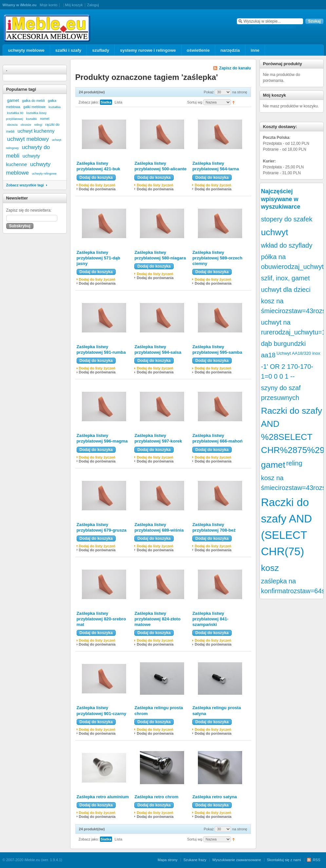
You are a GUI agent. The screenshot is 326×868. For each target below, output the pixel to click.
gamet (13, 100)
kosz (270, 568)
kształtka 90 (15, 113)
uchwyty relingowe (44, 174)
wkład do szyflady (287, 245)
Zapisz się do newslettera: (29, 210)
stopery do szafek (287, 219)
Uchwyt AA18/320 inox (298, 353)
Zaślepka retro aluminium (103, 797)
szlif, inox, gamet (286, 278)
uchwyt (275, 232)
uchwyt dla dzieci (286, 290)
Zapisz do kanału (235, 68)
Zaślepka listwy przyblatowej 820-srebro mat (101, 619)
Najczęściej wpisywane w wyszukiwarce (281, 199)
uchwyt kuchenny (36, 131)
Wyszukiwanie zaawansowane (237, 860)
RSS (317, 860)
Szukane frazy (195, 860)
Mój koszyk (74, 5)
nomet (45, 119)
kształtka (55, 107)
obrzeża (12, 125)
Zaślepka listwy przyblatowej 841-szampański (210, 619)
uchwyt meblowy (28, 139)
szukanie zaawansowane (274, 27)
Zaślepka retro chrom (156, 797)
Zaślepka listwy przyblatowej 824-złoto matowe (157, 619)
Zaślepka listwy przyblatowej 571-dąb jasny (98, 258)
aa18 (268, 355)
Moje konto (48, 5)
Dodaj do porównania (97, 189)
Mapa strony (168, 860)
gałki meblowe (34, 107)
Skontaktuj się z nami (284, 860)
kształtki (31, 119)
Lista (118, 102)
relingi (38, 125)
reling (294, 463)
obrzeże (26, 125)
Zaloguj (93, 5)
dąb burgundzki (284, 344)
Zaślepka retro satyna (215, 797)
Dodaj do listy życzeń (97, 185)
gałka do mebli (33, 101)
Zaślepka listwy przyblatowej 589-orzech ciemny (217, 258)
